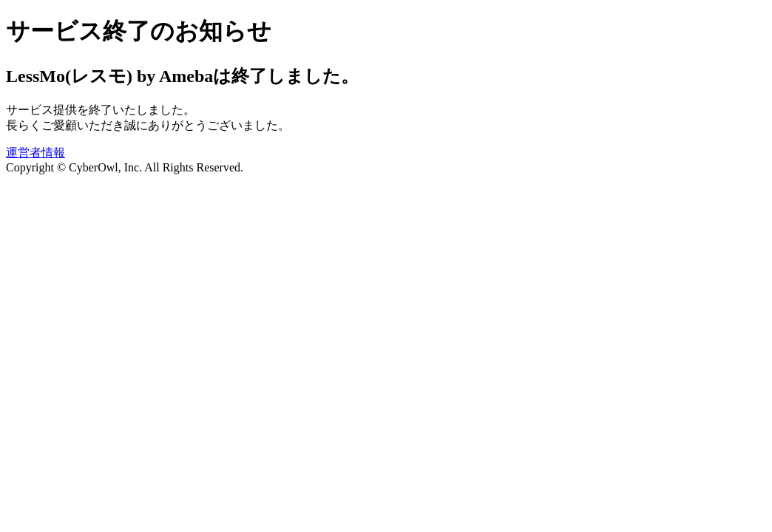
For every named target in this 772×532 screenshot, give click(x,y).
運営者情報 (35, 153)
